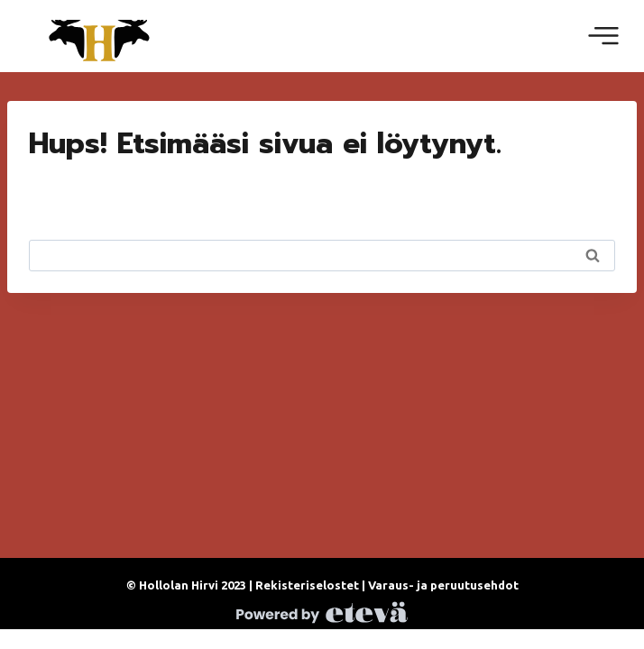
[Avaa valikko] (603, 36)
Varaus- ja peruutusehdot (443, 585)
